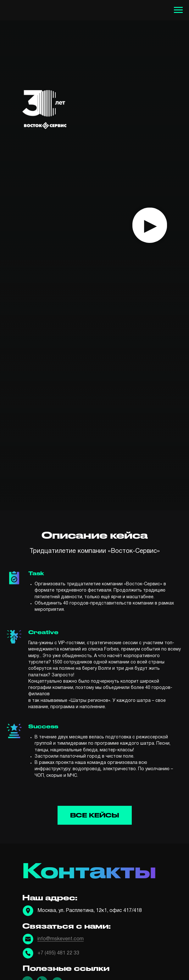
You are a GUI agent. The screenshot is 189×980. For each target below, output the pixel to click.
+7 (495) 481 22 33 (58, 953)
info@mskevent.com (61, 939)
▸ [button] (150, 225)
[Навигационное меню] (178, 10)
